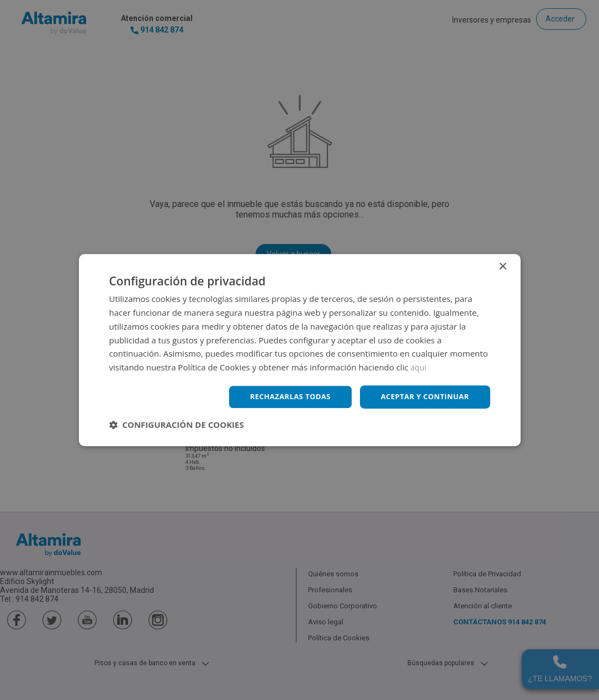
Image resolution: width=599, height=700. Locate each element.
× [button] (503, 266)
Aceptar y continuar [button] (422, 397)
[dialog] (299, 350)
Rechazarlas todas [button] (282, 397)
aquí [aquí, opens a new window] (419, 367)
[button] (177, 425)
